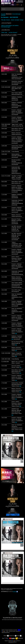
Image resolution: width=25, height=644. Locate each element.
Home (4, 9)
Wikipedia (5, 636)
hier (16, 333)
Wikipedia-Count (12, 636)
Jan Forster (13, 631)
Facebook (14, 592)
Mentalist (18, 636)
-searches (16, 641)
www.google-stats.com (12, 642)
